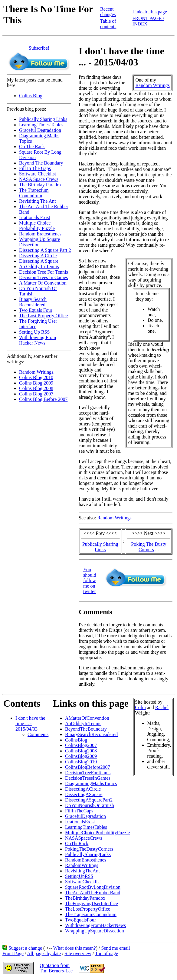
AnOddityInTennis (83, 723)
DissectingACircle (83, 789)
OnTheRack (77, 843)
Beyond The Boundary (41, 163)
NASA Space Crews (39, 179)
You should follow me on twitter (90, 580)
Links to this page (150, 12)
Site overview (78, 953)
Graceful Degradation (40, 130)
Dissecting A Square (39, 261)
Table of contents (108, 24)
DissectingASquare (84, 794)
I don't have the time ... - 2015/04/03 (30, 723)
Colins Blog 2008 (36, 388)
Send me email (115, 948)
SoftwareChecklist (83, 882)
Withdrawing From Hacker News (38, 340)
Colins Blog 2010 (36, 377)
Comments (38, 734)
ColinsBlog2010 (81, 762)
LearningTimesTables (86, 827)
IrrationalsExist (80, 822)
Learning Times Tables (41, 125)
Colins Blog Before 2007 (43, 399)
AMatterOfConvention (87, 718)
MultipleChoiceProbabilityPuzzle (97, 833)
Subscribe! (39, 48)
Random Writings (152, 85)
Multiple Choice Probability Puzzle (37, 226)
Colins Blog (31, 96)
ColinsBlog (76, 740)
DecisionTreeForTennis (88, 773)
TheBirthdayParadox (85, 898)
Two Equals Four (36, 310)
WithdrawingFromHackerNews (95, 925)
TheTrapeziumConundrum (91, 914)
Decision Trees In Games (43, 277)
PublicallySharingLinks (88, 854)
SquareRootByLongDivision (93, 887)
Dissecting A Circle (38, 256)
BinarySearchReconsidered (91, 734)
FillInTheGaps (79, 811)
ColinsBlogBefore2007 (87, 767)
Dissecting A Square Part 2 (45, 250)
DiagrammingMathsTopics (91, 783)
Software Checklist (38, 174)
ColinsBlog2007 (81, 745)
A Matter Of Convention (43, 283)
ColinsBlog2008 (81, 751)
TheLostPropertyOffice (88, 909)
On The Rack (32, 147)
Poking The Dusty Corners (149, 547)
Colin (140, 707)
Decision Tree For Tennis (44, 272)
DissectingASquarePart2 (89, 800)
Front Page (13, 953)
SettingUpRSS (79, 876)
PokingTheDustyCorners (89, 849)
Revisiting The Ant (37, 201)
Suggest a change (25, 948)
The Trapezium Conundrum (34, 193)
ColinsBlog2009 (81, 756)
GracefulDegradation (85, 816)
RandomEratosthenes (86, 860)
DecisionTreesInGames (88, 778)
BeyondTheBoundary (86, 729)
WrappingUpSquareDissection (95, 931)
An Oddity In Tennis (39, 267)
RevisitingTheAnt (82, 871)
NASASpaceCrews (84, 838)
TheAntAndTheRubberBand (93, 893)
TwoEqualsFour (80, 920)
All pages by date (44, 953)
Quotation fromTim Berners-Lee (56, 968)
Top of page (107, 953)
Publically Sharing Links (43, 119)
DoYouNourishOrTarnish (90, 805)
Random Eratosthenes (40, 234)
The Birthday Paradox (40, 185)
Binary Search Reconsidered (33, 302)
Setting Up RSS (34, 332)
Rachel (162, 707)
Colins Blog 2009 (36, 383)
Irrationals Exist (35, 217)
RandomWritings (82, 865)
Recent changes (108, 12)
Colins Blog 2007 (36, 394)
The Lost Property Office (43, 316)
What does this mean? (75, 948)
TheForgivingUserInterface (92, 903)
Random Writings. (37, 372)
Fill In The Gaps (35, 168)
